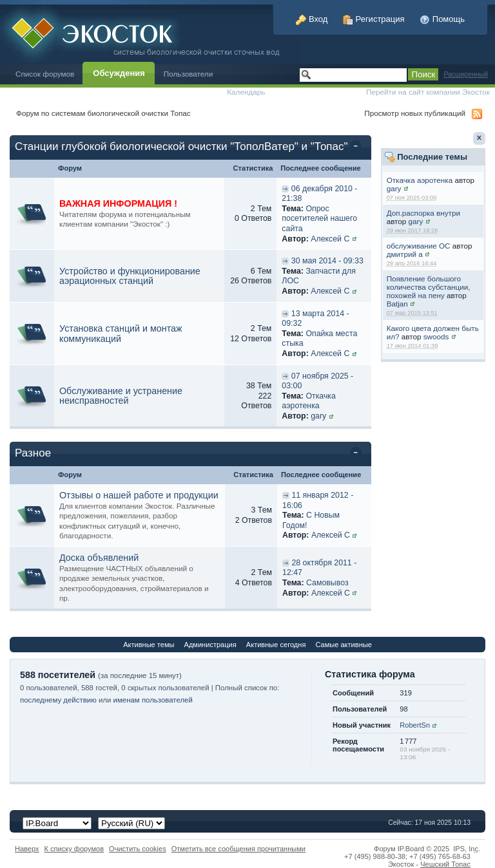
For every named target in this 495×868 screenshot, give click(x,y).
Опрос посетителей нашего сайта (319, 219)
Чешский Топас (445, 864)
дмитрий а (405, 254)
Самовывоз (327, 583)
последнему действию (58, 700)
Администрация (210, 645)
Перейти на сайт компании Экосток (428, 92)
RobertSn (415, 725)
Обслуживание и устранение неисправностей (121, 396)
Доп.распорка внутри (423, 213)
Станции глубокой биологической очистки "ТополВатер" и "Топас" (181, 146)
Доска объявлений (99, 558)
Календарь (246, 92)
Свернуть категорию (358, 147)
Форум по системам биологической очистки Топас (103, 113)
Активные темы (149, 645)
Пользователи (189, 74)
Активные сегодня (276, 645)
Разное (33, 453)
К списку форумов (74, 849)
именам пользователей (153, 700)
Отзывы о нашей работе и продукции (139, 495)
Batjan (397, 304)
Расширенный (466, 74)
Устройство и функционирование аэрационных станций (130, 276)
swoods (436, 336)
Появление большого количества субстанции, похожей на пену (429, 287)
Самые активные (343, 645)
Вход (312, 19)
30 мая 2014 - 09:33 (327, 261)
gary (394, 188)
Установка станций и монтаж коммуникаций (121, 334)
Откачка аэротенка (420, 180)
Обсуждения (119, 73)
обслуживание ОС (419, 246)
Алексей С (330, 239)
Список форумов (45, 74)
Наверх (27, 849)
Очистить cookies (138, 849)
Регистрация (374, 19)
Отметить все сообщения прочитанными (238, 849)
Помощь (442, 19)
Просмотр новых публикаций (415, 113)
